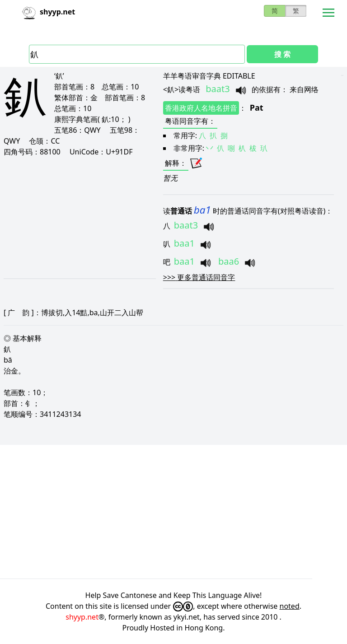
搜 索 (282, 54)
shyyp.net (82, 617)
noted (290, 606)
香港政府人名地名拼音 (201, 108)
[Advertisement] (79, 217)
